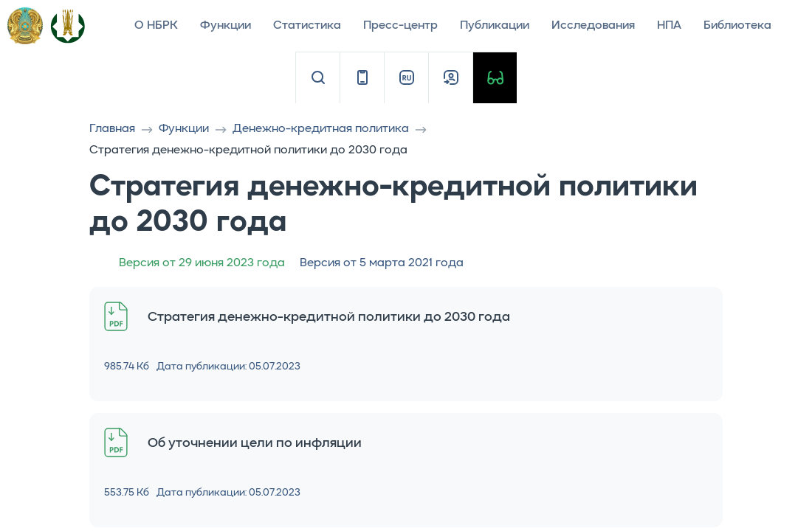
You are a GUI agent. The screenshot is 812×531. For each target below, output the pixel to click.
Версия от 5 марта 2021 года (382, 263)
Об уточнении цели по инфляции (255, 443)
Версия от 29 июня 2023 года (202, 263)
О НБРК (156, 26)
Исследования (593, 26)
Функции (226, 26)
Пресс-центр (400, 26)
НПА (669, 26)
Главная (112, 129)
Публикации (495, 26)
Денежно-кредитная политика (321, 129)
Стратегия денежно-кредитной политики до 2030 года (329, 317)
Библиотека (737, 26)
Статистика (307, 26)
